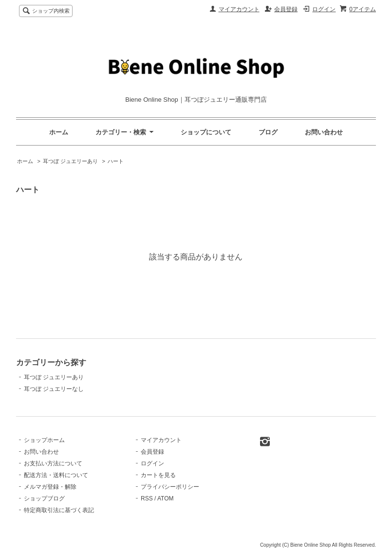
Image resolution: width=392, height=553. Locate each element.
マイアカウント (239, 9)
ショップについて (206, 132)
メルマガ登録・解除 (50, 487)
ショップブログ (44, 498)
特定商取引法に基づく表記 (59, 510)
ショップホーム (44, 440)
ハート (116, 161)
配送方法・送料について (56, 475)
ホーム (59, 132)
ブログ (268, 132)
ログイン (324, 9)
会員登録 (286, 9)
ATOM (166, 498)
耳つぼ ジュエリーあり (70, 161)
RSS (147, 498)
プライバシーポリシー (170, 487)
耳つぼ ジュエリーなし (54, 389)
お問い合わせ (324, 132)
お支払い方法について (53, 463)
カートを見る (158, 475)
